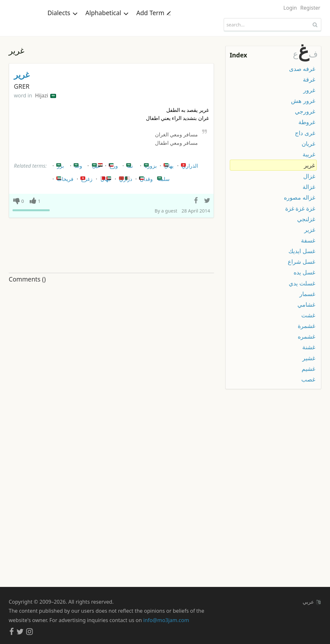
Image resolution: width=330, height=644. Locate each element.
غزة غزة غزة (300, 208)
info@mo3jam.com (166, 620)
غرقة (309, 79)
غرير (22, 75)
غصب (308, 379)
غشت (308, 315)
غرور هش (303, 101)
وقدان (145, 178)
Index (238, 55)
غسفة (308, 240)
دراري (125, 178)
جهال (106, 178)
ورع (113, 165)
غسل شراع (301, 262)
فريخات (64, 178)
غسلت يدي (302, 283)
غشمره (306, 336)
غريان (308, 144)
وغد (77, 165)
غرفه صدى (302, 69)
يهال (168, 165)
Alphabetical (107, 24)
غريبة (309, 154)
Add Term (154, 24)
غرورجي (305, 111)
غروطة (307, 122)
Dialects (63, 24)
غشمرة (306, 326)
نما (129, 165)
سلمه (163, 178)
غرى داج (305, 133)
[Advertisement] (111, 246)
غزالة (309, 187)
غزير (310, 230)
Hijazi (46, 95)
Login (290, 8)
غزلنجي (306, 219)
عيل (97, 165)
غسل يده (304, 272)
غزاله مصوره (300, 197)
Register (310, 8)
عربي (312, 602)
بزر (59, 165)
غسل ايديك (302, 251)
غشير (309, 358)
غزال (309, 176)
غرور (309, 90)
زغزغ (86, 178)
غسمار (307, 294)
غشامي (306, 304)
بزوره (150, 165)
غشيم (308, 369)
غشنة (309, 347)
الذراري (189, 165)
